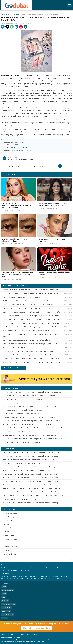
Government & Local (10, 547)
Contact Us (24, 568)
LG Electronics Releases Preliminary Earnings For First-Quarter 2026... (27, 308)
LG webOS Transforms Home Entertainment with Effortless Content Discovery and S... (32, 485)
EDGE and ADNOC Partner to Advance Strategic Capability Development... (29, 470)
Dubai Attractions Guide (19, 576)
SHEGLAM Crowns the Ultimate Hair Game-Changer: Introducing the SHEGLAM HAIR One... (34, 439)
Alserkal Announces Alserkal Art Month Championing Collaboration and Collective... (32, 327)
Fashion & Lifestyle (9, 517)
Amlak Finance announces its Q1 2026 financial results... (22, 463)
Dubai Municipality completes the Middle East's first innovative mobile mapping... (31, 503)
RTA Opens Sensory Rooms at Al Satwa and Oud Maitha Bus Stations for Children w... (33, 362)
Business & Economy (10, 539)
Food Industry (7, 528)
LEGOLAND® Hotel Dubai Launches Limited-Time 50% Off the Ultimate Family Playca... (30, 335)
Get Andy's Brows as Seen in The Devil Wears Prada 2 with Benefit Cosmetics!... (30, 396)
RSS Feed (32, 568)
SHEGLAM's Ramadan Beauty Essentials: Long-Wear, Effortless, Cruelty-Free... (29, 442)
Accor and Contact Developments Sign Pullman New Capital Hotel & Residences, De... (33, 355)
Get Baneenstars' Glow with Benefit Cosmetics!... (20, 432)
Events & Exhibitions (9, 554)
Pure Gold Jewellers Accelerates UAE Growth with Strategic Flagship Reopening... (32, 344)
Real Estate (6, 532)
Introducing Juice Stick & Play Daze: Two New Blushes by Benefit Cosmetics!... (30, 435)
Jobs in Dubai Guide (58, 579)
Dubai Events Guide (61, 576)
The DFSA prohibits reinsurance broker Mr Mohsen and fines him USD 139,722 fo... (31, 481)
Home (3, 15)
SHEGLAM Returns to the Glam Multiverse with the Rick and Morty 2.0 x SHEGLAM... (31, 456)
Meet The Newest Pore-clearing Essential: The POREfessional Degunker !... (29, 305)
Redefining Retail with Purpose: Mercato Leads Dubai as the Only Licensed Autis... (31, 290)
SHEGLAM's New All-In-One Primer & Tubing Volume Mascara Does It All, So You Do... (32, 421)
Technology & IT (8, 521)
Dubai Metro (57, 568)
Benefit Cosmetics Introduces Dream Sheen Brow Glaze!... (23, 399)
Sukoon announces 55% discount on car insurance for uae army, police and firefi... (31, 312)
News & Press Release (8, 604)
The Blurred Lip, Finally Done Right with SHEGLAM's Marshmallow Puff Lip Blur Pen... (31, 406)
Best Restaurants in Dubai (42, 579)
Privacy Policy (40, 568)
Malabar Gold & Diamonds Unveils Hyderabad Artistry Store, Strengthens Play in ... (31, 359)
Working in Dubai (34, 576)
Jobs (3, 597)
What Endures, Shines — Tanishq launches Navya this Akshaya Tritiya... (27, 331)
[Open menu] (69, 5)
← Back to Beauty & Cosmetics (14, 368)
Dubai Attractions (7, 570)
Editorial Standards (14, 568)
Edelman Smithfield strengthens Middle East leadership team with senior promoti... (32, 488)
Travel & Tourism (8, 535)
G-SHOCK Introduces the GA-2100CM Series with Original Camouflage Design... (31, 293)
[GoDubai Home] (17, 5)
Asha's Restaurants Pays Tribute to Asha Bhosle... (20, 347)
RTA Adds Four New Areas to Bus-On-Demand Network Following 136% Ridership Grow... (33, 496)
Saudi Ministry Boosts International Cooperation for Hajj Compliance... (27, 340)
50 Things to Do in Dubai (25, 579)
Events (4, 594)
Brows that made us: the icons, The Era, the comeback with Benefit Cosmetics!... (30, 417)
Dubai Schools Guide (47, 576)
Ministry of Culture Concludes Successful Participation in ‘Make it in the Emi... (29, 460)
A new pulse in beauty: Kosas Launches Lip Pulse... (20, 403)
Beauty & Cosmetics (13, 15)
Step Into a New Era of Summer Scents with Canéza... (21, 414)
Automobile (7, 524)
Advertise (49, 568)
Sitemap (26, 570)
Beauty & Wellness (8, 590)
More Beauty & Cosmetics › (60, 174)
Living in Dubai (6, 576)
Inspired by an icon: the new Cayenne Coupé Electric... (22, 297)
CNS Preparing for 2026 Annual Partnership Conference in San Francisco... (29, 301)
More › (68, 388)
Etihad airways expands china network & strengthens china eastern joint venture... (31, 316)
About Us (4, 568)
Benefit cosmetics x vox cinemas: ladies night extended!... (23, 410)
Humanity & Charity (9, 558)
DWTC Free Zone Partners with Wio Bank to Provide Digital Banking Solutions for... (32, 319)
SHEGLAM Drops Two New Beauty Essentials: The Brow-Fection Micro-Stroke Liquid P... (33, 428)
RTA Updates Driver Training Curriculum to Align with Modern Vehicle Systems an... (31, 452)
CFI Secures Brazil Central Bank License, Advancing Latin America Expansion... (30, 351)
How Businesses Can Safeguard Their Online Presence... (22, 499)
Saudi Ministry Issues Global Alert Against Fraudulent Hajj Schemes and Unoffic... (30, 492)
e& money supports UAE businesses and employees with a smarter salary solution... (31, 474)
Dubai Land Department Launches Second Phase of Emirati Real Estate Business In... (32, 478)
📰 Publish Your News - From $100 (36, 628)
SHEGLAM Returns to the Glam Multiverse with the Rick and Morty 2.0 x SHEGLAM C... (32, 392)
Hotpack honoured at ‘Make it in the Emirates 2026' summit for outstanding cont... (31, 467)
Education (6, 543)
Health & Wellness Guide (8, 579)
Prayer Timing (18, 570)
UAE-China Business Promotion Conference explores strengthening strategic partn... (32, 323)
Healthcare (6, 550)
